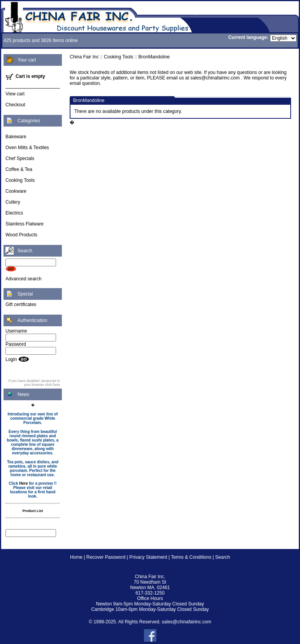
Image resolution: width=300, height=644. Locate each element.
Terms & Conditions (191, 557)
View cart (15, 94)
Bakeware (16, 137)
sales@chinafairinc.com (187, 622)
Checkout (15, 105)
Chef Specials (20, 158)
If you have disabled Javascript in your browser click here (34, 383)
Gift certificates (21, 304)
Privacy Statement (148, 557)
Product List (33, 511)
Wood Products (21, 235)
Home (76, 557)
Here (23, 483)
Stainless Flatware (25, 224)
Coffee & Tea (19, 169)
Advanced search (24, 279)
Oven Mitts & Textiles (27, 148)
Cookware (16, 191)
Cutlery (13, 202)
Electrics (14, 213)
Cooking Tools (20, 180)
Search (223, 557)
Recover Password (106, 557)
